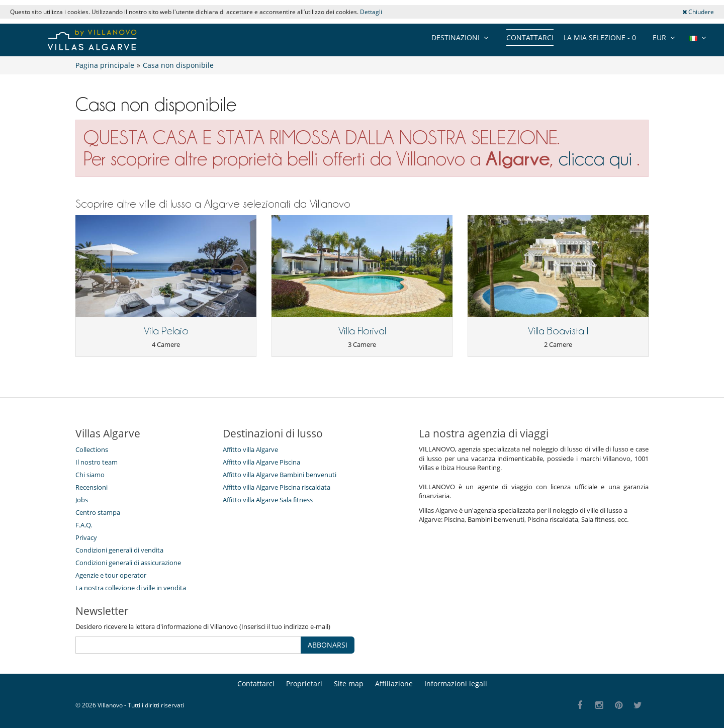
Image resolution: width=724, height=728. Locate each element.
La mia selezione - (600, 37)
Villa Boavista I (558, 331)
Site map (349, 684)
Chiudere (698, 12)
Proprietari (304, 684)
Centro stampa (98, 512)
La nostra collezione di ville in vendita (131, 588)
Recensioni (92, 487)
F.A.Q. (84, 525)
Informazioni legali (456, 684)
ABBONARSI (328, 645)
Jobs (82, 500)
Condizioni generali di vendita (119, 550)
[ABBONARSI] (188, 645)
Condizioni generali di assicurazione (128, 563)
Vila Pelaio (166, 331)
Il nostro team (97, 462)
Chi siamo (90, 475)
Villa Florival (362, 331)
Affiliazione (394, 684)
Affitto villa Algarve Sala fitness (268, 500)
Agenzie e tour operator (111, 575)
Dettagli (371, 12)
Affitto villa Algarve (250, 449)
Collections (92, 449)
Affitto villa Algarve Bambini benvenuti (280, 475)
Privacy (86, 537)
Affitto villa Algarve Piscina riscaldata (277, 487)
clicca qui (598, 159)
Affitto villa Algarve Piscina (261, 462)
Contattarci (530, 37)
